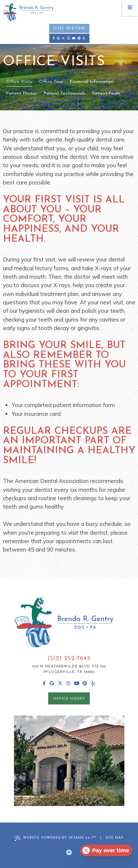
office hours (69, 699)
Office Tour (51, 82)
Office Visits (19, 82)
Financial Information (92, 82)
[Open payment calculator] (106, 850)
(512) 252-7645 (70, 28)
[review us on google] (58, 38)
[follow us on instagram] (69, 38)
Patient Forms (106, 94)
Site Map (114, 838)
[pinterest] (79, 38)
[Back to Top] (69, 853)
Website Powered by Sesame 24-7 (55, 838)
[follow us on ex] (63, 38)
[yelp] (84, 38)
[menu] (130, 8)
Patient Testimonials (65, 94)
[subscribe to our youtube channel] (74, 38)
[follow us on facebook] (54, 38)
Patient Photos (22, 94)
